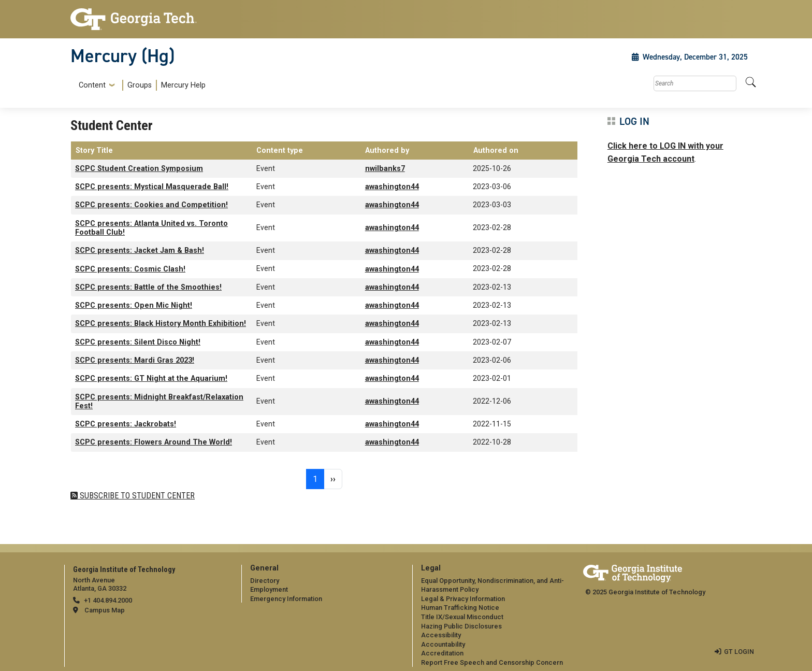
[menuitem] (140, 85)
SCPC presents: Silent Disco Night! (138, 342)
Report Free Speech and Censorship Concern (492, 662)
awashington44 (392, 187)
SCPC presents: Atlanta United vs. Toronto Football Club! (151, 228)
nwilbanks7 (385, 169)
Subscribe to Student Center (136, 496)
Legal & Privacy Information (463, 599)
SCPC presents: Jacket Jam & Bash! (140, 251)
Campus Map (105, 610)
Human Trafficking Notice (460, 608)
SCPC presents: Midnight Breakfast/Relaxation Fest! (159, 402)
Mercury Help (183, 85)
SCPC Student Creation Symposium (139, 169)
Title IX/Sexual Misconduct (462, 617)
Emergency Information (286, 599)
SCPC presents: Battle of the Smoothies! (148, 287)
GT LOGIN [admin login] (739, 652)
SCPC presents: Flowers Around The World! (154, 442)
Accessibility (441, 635)
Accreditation (442, 653)
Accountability (443, 644)
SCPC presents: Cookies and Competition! (151, 205)
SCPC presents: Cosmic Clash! (130, 269)
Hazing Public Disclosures (461, 626)
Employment (269, 589)
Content (92, 85)
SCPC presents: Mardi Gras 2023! (135, 360)
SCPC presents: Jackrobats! (126, 424)
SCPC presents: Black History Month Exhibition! (161, 324)
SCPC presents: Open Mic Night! (134, 305)
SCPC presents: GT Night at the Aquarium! (151, 379)
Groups (140, 85)
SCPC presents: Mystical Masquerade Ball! (152, 187)
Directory (265, 581)
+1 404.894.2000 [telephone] (108, 600)
